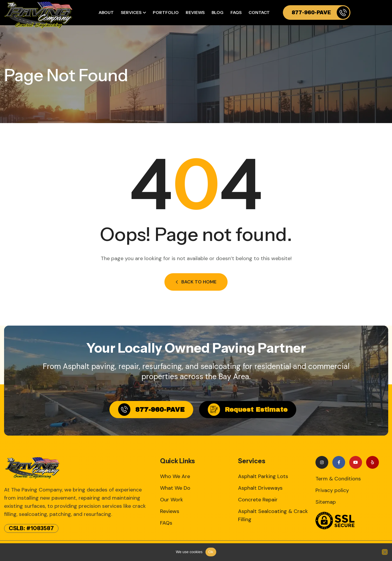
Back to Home (196, 282)
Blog (218, 13)
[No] (385, 552)
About (106, 13)
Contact (259, 13)
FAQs (236, 13)
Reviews (195, 13)
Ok (211, 552)
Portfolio (166, 13)
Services (131, 13)
